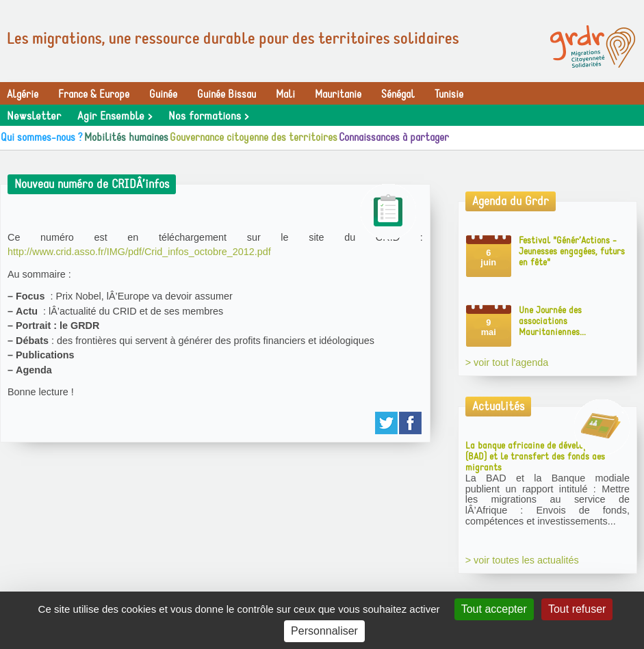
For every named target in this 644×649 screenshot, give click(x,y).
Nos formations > (208, 116)
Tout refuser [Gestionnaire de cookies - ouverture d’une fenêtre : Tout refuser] (577, 609)
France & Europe (94, 94)
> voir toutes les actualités (522, 560)
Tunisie (449, 94)
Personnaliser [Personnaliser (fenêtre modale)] (324, 631)
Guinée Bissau (227, 94)
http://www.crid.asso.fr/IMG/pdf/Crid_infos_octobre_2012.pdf (139, 252)
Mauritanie (338, 94)
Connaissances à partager (394, 137)
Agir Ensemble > (115, 116)
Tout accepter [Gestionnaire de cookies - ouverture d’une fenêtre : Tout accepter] (494, 609)
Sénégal (398, 94)
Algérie (23, 94)
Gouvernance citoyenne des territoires (254, 137)
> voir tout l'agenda (507, 362)
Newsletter (34, 116)
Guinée (163, 94)
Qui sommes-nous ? (42, 137)
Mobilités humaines (126, 137)
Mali (285, 94)
